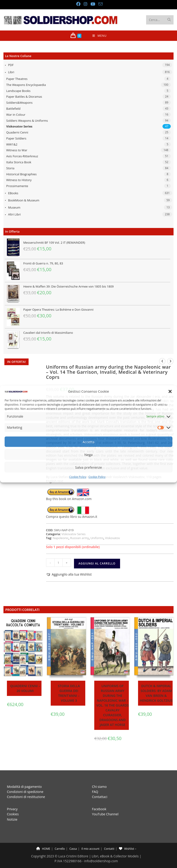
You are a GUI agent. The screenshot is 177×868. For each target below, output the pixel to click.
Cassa (73, 838)
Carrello (60, 838)
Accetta (88, 442)
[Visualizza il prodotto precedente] (162, 361)
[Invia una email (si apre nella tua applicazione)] (100, 4)
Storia (10, 168)
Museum (14, 207)
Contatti (109, 838)
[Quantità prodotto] (59, 563)
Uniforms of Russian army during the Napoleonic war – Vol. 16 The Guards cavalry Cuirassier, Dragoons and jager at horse (113, 705)
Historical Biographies (21, 174)
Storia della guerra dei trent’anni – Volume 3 (69, 693)
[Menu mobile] (99, 36)
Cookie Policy (78, 477)
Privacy (12, 799)
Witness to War (17, 150)
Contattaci (100, 787)
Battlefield (13, 109)
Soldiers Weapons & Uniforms (27, 121)
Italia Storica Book (19, 162)
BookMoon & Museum (24, 200)
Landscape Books (18, 91)
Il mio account (90, 838)
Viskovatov (113, 538)
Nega (88, 455)
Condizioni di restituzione (26, 787)
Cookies (13, 804)
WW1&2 (12, 144)
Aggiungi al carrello (97, 563)
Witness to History (19, 180)
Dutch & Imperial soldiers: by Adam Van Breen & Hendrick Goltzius (156, 693)
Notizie (12, 809)
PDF (11, 65)
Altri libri (14, 214)
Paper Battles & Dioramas (24, 97)
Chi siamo (99, 776)
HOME (43, 838)
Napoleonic (61, 538)
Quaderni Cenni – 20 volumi (25, 688)
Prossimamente (17, 186)
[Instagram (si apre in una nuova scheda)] (85, 4)
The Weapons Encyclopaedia (26, 85)
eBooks (13, 193)
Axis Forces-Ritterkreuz (22, 156)
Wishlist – (128, 838)
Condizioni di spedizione (25, 781)
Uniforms (97, 538)
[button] (170, 392)
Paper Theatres (17, 79)
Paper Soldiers (16, 138)
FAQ (95, 781)
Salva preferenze (88, 467)
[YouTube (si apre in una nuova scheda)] (93, 4)
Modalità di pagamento (24, 776)
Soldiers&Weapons (19, 103)
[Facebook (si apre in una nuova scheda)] (78, 4)
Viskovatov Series (19, 126)
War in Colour (16, 115)
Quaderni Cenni (17, 132)
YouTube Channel (105, 804)
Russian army (79, 538)
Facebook (99, 799)
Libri (11, 72)
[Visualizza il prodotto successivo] (170, 361)
